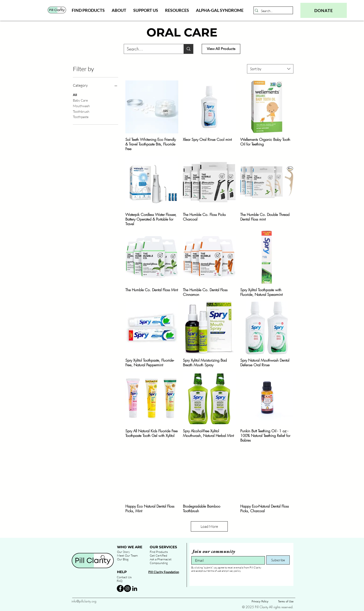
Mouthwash (81, 106)
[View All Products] (221, 49)
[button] (88, 10)
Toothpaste (81, 116)
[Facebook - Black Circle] (120, 588)
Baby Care (80, 100)
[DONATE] (324, 10)
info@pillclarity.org (84, 601)
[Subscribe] (278, 560)
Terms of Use (286, 601)
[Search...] (272, 11)
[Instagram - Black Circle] (127, 588)
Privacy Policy (260, 601)
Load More (209, 526)
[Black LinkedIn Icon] (135, 588)
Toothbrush (81, 111)
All (75, 94)
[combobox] (270, 69)
